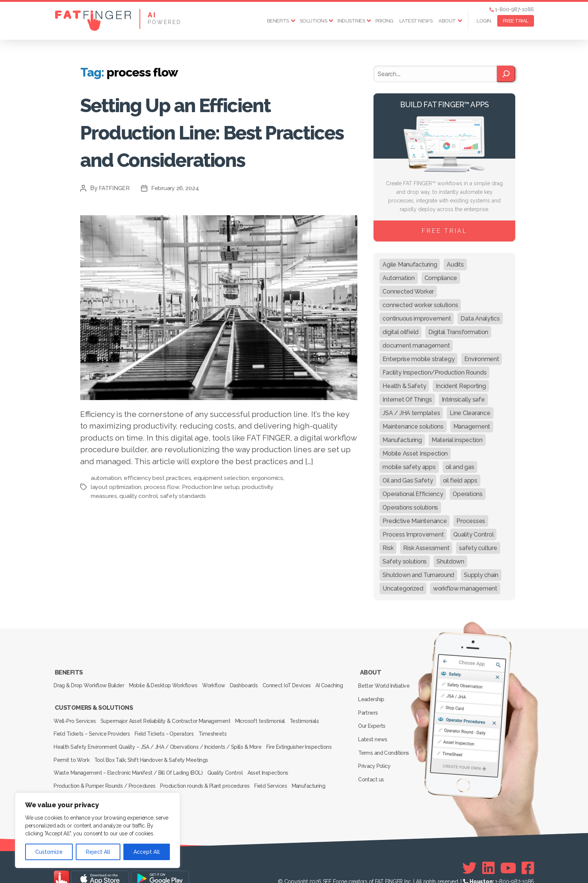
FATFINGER (115, 215)
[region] (97, 830)
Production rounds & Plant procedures (209, 775)
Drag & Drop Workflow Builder (90, 682)
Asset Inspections (275, 765)
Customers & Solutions (93, 712)
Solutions (313, 21)
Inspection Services (77, 786)
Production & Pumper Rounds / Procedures (105, 775)
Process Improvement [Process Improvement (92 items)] (413, 534)
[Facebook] (528, 853)
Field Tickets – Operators (168, 733)
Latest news (416, 21)
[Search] (506, 74)
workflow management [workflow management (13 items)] (465, 588)
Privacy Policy (376, 747)
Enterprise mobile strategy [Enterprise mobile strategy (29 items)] (418, 359)
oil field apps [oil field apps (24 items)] (460, 480)
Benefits (278, 21)
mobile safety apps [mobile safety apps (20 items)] (409, 467)
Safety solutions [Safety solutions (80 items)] (405, 561)
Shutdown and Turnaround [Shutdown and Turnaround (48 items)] (418, 575)
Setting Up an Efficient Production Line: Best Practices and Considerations (200, 145)
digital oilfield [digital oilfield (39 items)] (400, 332)
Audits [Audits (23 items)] (455, 265)
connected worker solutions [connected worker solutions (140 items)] (420, 305)
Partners (369, 704)
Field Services (278, 775)
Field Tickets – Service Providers (93, 733)
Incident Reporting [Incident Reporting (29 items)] (461, 386)
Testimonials (315, 723)
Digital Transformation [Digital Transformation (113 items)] (458, 332)
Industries (351, 21)
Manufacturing (319, 775)
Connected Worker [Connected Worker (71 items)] (408, 292)
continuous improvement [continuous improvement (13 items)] (417, 319)
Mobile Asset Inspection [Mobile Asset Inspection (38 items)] (415, 453)
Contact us (372, 758)
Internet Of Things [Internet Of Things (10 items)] (407, 400)
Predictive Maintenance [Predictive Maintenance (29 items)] (415, 521)
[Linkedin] (488, 853)
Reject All (98, 852)
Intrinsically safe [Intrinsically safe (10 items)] (463, 400)
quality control (139, 523)
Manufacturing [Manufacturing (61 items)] (402, 440)
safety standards (184, 523)
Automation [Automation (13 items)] (398, 278)
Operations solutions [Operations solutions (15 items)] (410, 507)
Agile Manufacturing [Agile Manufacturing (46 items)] (410, 265)
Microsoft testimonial (267, 723)
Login (484, 21)
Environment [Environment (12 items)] (481, 359)
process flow (163, 514)
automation (106, 505)
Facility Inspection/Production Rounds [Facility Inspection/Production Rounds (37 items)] (434, 373)
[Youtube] (508, 853)
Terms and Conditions (385, 736)
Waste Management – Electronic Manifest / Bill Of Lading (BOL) (128, 765)
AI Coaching (69, 692)
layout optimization (117, 514)
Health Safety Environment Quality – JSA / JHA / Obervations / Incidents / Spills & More (157, 744)
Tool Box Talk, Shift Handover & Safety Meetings (156, 754)
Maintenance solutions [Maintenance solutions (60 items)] (413, 427)
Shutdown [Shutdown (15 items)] (450, 561)
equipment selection (223, 505)
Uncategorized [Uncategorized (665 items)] (403, 588)
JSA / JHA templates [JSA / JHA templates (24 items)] (411, 413)
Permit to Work (73, 754)
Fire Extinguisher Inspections (301, 744)
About (447, 21)
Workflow (222, 682)
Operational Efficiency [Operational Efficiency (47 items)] (413, 494)
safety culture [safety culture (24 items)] (478, 548)
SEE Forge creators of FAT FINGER (363, 867)
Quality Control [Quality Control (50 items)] (473, 534)
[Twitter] (469, 853)
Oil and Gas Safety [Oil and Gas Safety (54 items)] (408, 480)
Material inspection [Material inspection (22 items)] (457, 440)
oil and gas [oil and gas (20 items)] (460, 467)
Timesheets (220, 733)
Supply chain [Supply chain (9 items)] (481, 575)
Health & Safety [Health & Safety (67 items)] (404, 386)
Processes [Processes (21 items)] (471, 521)
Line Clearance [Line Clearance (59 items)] (470, 413)
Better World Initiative (385, 682)
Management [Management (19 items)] (472, 427)
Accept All (147, 852)
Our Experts (373, 715)
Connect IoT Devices (302, 682)
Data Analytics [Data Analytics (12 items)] (480, 319)
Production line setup (212, 514)
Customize (49, 852)
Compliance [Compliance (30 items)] (441, 278)
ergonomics (269, 505)
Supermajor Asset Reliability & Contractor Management (170, 723)
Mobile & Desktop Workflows (167, 682)
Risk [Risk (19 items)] (388, 548)
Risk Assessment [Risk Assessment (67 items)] (426, 548)
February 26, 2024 (177, 215)
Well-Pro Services (76, 723)
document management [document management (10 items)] (416, 346)
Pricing (384, 21)
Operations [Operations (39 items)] (467, 494)
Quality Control (228, 765)
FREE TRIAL (516, 21)
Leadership (372, 693)
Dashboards (256, 682)
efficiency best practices (158, 505)
